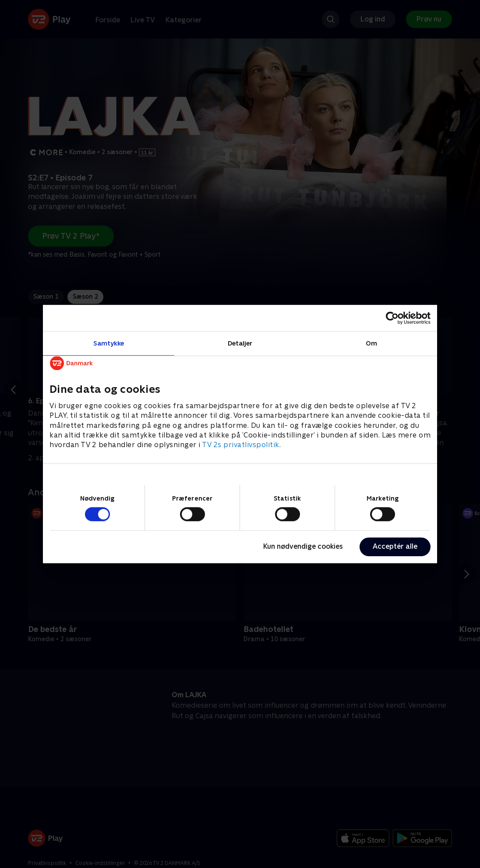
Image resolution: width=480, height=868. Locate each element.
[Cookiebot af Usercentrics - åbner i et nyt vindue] (392, 318)
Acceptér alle (395, 546)
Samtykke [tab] (109, 343)
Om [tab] (371, 343)
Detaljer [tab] (240, 343)
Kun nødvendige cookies (303, 546)
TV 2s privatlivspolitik (241, 445)
